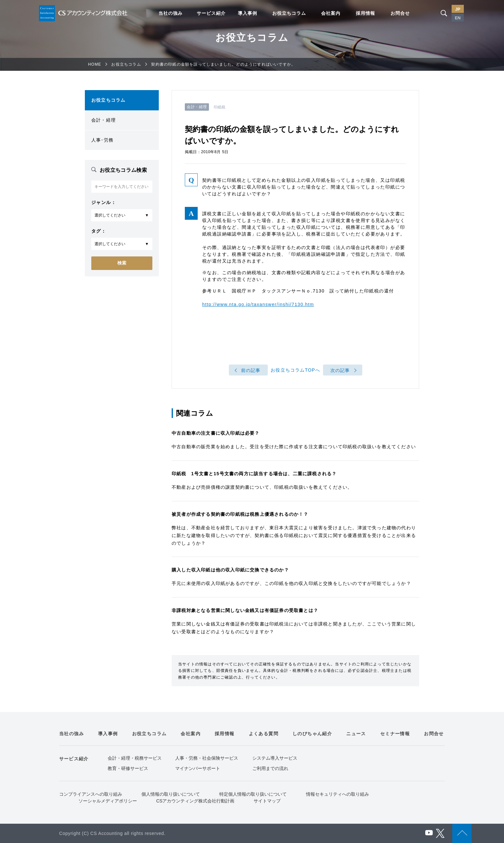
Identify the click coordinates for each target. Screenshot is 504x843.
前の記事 (251, 370)
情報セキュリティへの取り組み (337, 794)
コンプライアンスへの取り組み (91, 794)
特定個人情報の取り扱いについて (253, 794)
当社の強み (171, 13)
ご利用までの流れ (270, 768)
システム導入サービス (275, 758)
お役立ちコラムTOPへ (295, 370)
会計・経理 (104, 120)
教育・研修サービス (128, 768)
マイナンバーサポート (198, 768)
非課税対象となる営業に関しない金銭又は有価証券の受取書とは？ (245, 610)
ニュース (356, 734)
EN (458, 18)
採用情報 (365, 13)
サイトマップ (267, 801)
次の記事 (340, 370)
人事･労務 (102, 140)
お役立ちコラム (289, 13)
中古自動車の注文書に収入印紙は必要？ (216, 433)
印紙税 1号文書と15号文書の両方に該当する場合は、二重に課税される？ (254, 474)
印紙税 (220, 107)
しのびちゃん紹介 (312, 734)
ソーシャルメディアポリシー (108, 801)
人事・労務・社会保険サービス (207, 758)
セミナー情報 (395, 734)
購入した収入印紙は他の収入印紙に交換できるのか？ (230, 570)
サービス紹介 (211, 13)
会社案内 (331, 13)
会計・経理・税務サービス (135, 758)
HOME (95, 64)
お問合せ (400, 13)
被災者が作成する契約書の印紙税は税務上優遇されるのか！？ (240, 514)
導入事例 (248, 13)
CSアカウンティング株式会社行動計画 (195, 801)
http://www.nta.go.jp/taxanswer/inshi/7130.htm (258, 304)
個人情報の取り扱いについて (171, 794)
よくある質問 (264, 734)
